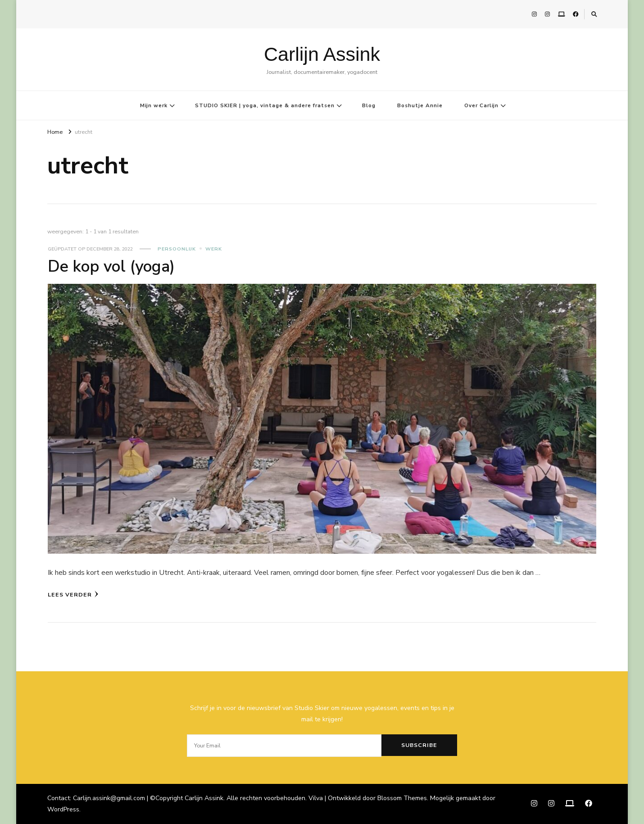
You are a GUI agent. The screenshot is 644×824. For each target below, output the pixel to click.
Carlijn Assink (322, 54)
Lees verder (73, 594)
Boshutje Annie (420, 105)
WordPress (63, 809)
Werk (214, 249)
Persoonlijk (177, 249)
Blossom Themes (402, 798)
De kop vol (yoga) (111, 266)
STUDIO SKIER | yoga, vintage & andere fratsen (265, 105)
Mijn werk (154, 105)
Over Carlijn (481, 105)
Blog (369, 105)
